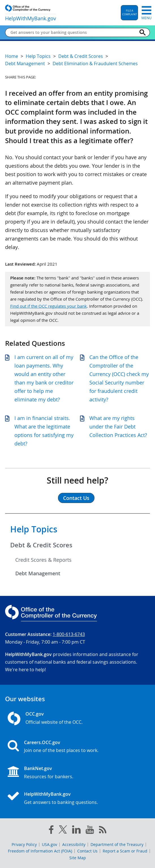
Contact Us (87, 851)
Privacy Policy (24, 844)
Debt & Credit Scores (41, 545)
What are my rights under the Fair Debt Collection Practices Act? (118, 427)
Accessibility (74, 844)
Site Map (78, 858)
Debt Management (38, 573)
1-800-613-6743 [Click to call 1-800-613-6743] (69, 634)
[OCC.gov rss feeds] (103, 831)
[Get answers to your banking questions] (73, 32)
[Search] (143, 32)
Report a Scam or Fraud (125, 851)
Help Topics (34, 529)
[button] (129, 13)
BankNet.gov (38, 768)
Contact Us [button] (76, 498)
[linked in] (76, 831)
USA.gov (49, 844)
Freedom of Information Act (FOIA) (40, 851)
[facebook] (51, 831)
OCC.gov (35, 714)
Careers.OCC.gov (42, 742)
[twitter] (63, 831)
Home (12, 56)
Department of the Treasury (117, 844)
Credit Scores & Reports (43, 560)
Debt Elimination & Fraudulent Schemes (95, 64)
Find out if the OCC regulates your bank (49, 306)
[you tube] (90, 831)
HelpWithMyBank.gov (47, 794)
